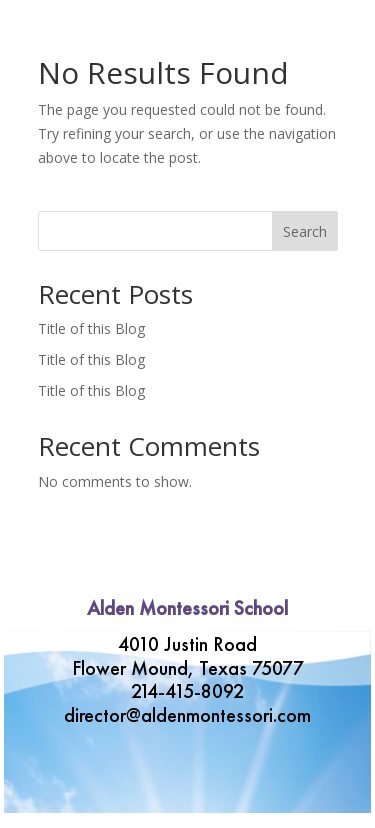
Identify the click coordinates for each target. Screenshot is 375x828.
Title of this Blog (91, 328)
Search (305, 231)
